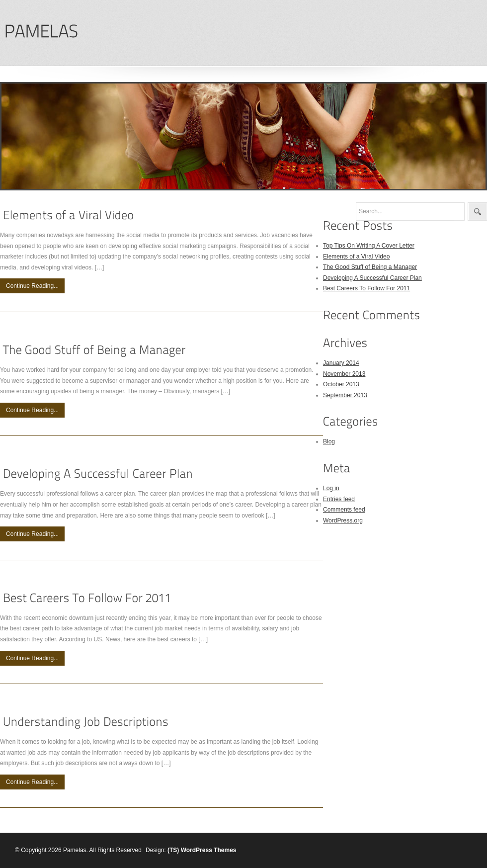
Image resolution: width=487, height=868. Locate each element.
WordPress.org (343, 521)
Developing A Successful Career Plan (372, 278)
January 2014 (341, 363)
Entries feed (339, 499)
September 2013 (345, 395)
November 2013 (344, 374)
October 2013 (341, 384)
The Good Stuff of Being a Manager (370, 267)
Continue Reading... (32, 286)
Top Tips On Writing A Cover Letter (369, 246)
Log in (331, 488)
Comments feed (344, 510)
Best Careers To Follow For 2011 (366, 288)
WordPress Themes (209, 850)
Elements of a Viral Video (356, 257)
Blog (329, 441)
